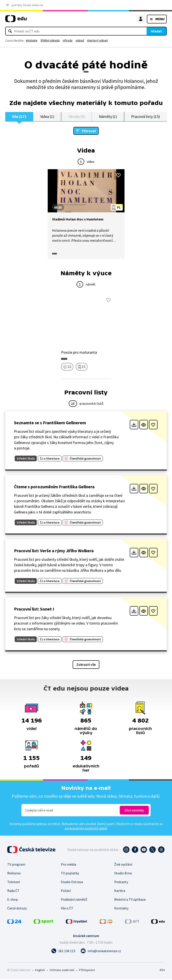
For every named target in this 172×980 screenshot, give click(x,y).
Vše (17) (19, 117)
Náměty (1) (108, 117)
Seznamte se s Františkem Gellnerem (50, 423)
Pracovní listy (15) (146, 117)
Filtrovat (89, 132)
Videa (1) (47, 117)
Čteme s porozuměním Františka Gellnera (54, 487)
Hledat (156, 31)
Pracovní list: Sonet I (34, 610)
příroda (68, 40)
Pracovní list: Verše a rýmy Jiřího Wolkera (54, 551)
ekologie (32, 40)
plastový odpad (97, 40)
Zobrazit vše (86, 665)
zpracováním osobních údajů (86, 829)
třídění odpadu (50, 40)
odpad (80, 40)
